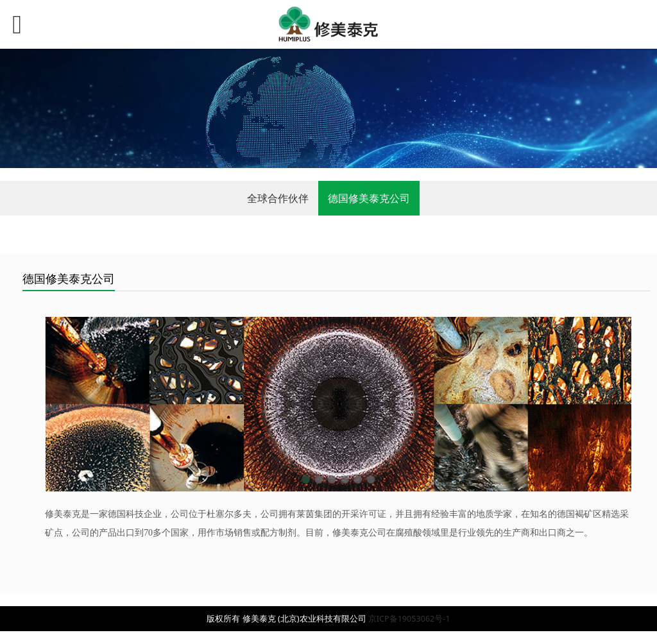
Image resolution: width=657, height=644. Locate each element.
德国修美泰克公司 (369, 198)
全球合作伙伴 (278, 198)
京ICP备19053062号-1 (409, 619)
